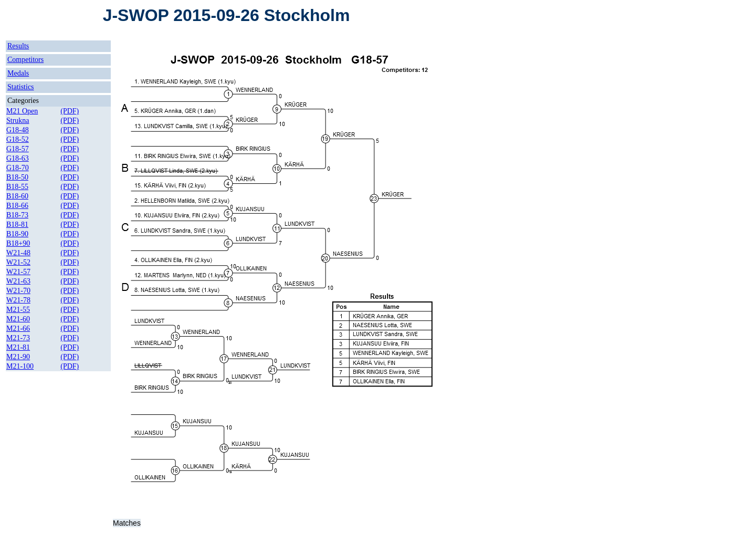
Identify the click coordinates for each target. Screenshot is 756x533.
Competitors (25, 60)
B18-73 (17, 215)
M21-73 (18, 338)
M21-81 (18, 347)
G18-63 (18, 158)
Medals (18, 73)
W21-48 (18, 253)
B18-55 (17, 187)
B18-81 (17, 224)
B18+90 (18, 243)
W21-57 (18, 272)
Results (18, 46)
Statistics (21, 87)
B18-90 (17, 234)
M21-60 (18, 319)
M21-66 (18, 328)
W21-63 (18, 281)
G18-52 (18, 139)
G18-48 (18, 130)
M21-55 (18, 310)
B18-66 (17, 206)
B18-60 (17, 196)
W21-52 (18, 262)
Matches (127, 523)
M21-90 (18, 357)
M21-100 (20, 366)
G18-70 (18, 168)
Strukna (18, 121)
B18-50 (17, 177)
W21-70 (18, 291)
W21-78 (18, 300)
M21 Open (22, 111)
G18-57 (18, 149)
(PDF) (70, 111)
